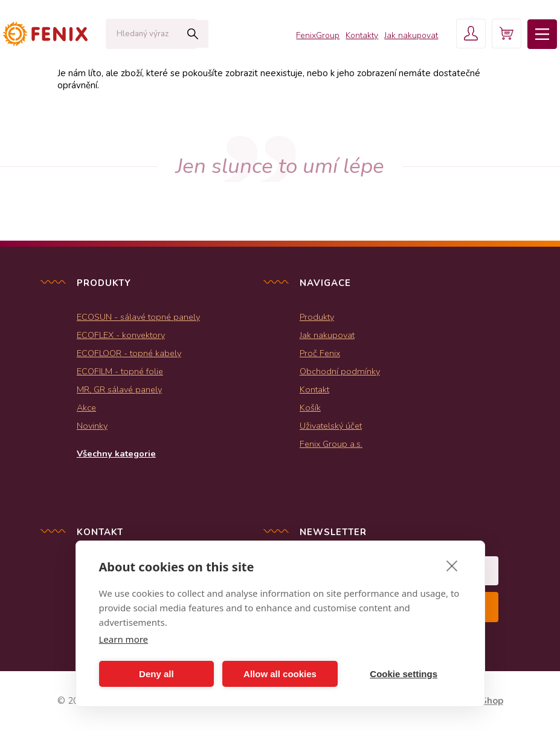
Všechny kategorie (116, 453)
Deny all (156, 674)
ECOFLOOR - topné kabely (129, 353)
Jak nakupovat (409, 36)
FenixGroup (316, 36)
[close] (452, 565)
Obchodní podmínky (340, 371)
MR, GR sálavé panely (119, 389)
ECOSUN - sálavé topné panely (138, 317)
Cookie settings (404, 674)
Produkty (317, 317)
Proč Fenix (320, 353)
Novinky (92, 426)
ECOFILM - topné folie (120, 371)
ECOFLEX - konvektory (121, 335)
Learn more (124, 639)
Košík (310, 408)
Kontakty (360, 36)
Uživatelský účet (331, 426)
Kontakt (314, 389)
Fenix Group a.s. (331, 444)
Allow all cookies (280, 674)
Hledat (184, 34)
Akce (86, 408)
